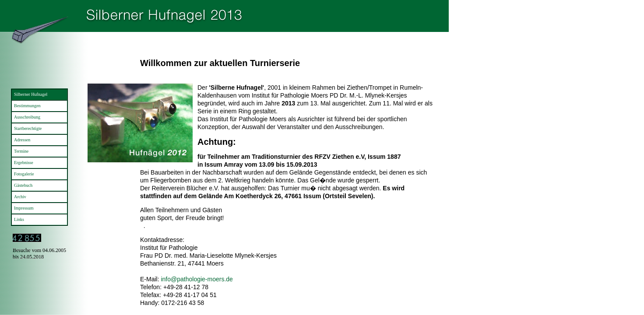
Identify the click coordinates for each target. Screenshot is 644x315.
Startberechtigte (28, 128)
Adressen (22, 140)
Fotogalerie (24, 174)
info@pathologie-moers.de (197, 279)
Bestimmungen (27, 106)
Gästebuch (23, 185)
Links (19, 219)
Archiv (20, 197)
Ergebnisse (24, 163)
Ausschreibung (27, 117)
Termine (21, 151)
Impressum (24, 208)
